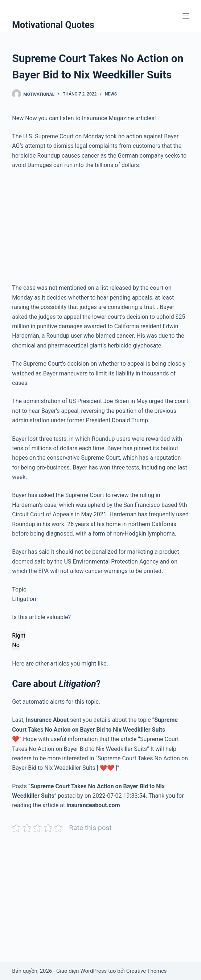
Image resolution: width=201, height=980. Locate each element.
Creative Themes (147, 971)
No (16, 645)
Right (19, 636)
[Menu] (186, 16)
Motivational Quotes (53, 25)
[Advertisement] (100, 229)
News (111, 94)
